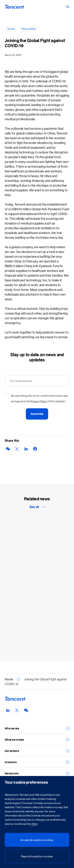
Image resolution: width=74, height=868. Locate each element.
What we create (15, 740)
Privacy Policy (39, 401)
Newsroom (12, 773)
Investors (11, 762)
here (34, 824)
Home (9, 679)
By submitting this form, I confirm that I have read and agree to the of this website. (39, 399)
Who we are (12, 728)
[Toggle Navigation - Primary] (67, 7)
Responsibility (29, 29)
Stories (11, 29)
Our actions (12, 751)
